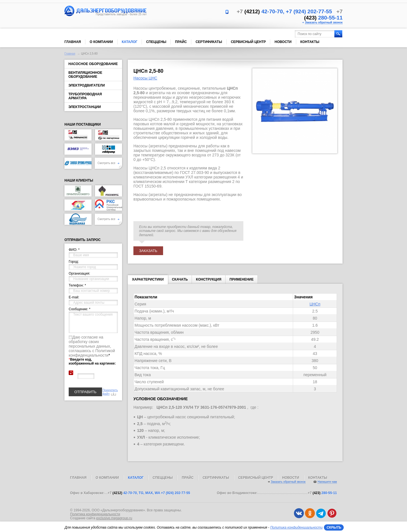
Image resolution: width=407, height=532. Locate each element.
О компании (101, 42)
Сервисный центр (248, 42)
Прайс (181, 42)
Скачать (180, 279)
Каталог (130, 42)
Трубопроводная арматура (85, 96)
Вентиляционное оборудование (85, 75)
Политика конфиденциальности (95, 514)
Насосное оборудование (93, 64)
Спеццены (156, 42)
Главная (73, 42)
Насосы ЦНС (145, 78)
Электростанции (85, 107)
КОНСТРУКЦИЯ (209, 279)
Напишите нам (327, 482)
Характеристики (148, 281)
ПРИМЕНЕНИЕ (242, 279)
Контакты (310, 42)
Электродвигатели (87, 85)
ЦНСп (315, 304)
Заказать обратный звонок (324, 22)
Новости (283, 42)
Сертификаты (209, 42)
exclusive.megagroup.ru (114, 518)
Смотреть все (108, 163)
